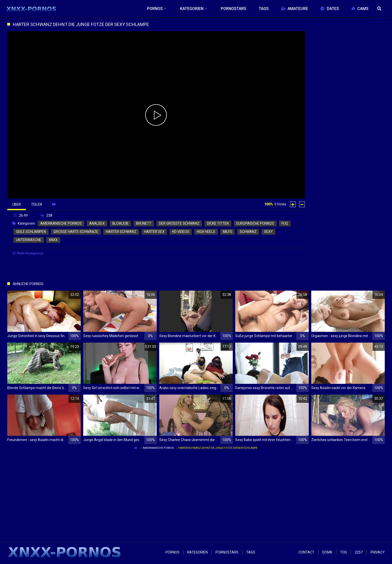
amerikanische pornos (61, 223)
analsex (97, 223)
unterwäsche (29, 240)
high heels (206, 232)
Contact (306, 552)
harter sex (154, 232)
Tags (251, 552)
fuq (285, 223)
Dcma (327, 552)
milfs (227, 232)
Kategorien (197, 552)
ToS (343, 552)
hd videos (181, 232)
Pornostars (227, 552)
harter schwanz (121, 232)
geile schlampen (31, 232)
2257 (359, 552)
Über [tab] (17, 204)
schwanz (248, 232)
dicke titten (218, 223)
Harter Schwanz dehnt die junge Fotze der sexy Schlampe (218, 448)
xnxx (53, 240)
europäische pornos (255, 223)
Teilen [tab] (36, 204)
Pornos (172, 552)
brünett (144, 223)
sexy (268, 232)
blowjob (120, 223)
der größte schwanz (179, 223)
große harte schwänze (76, 232)
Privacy (378, 552)
